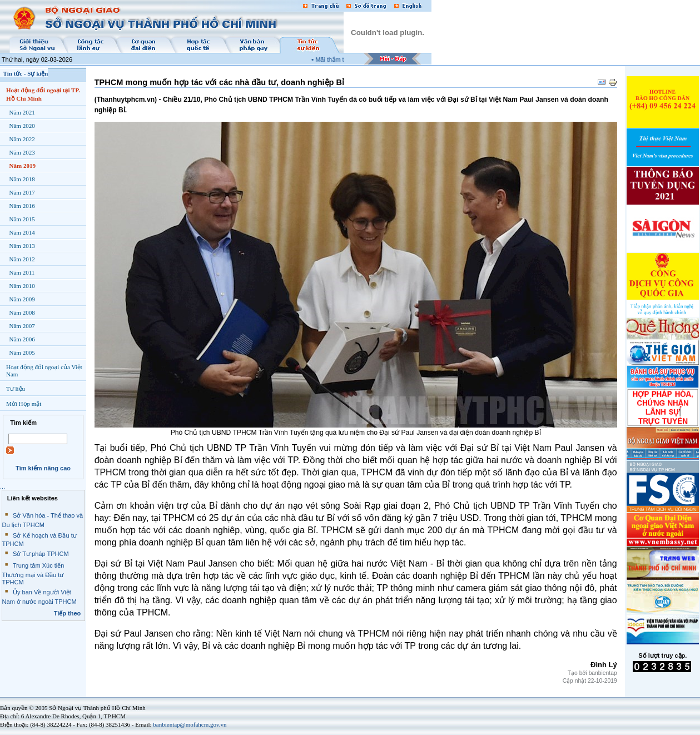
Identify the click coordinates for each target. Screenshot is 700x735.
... (3, 486)
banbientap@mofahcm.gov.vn (190, 724)
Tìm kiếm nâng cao (43, 468)
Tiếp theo (68, 613)
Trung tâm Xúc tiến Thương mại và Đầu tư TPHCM (33, 574)
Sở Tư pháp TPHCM (41, 554)
